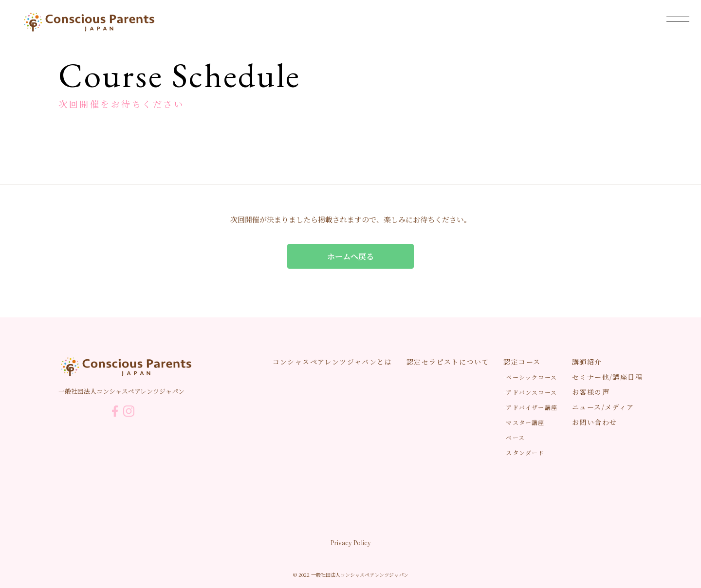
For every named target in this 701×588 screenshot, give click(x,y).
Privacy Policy (351, 542)
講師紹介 (587, 362)
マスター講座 (525, 422)
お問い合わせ (594, 422)
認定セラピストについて (448, 362)
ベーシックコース (531, 377)
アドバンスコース (531, 392)
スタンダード (525, 452)
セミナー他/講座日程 (607, 377)
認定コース (522, 362)
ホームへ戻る (350, 256)
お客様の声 (591, 392)
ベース (515, 437)
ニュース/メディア (603, 407)
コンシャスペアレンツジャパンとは (332, 362)
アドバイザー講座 (532, 407)
